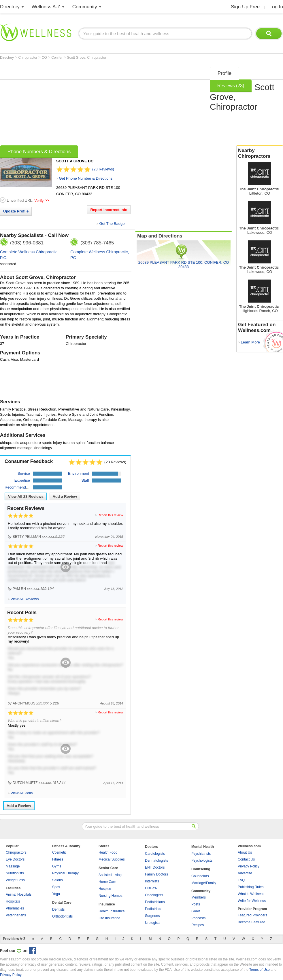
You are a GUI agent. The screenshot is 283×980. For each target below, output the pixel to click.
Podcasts (198, 918)
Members (199, 897)
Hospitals (13, 901)
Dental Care (62, 903)
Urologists (153, 923)
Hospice (105, 889)
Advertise (245, 873)
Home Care (107, 882)
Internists (152, 881)
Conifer (57, 58)
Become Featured (251, 922)
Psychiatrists (201, 854)
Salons (57, 880)
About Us (245, 852)
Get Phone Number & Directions (86, 178)
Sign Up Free (245, 7)
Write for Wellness (252, 901)
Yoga (56, 894)
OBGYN (151, 888)
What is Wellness (251, 894)
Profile (224, 73)
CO (45, 58)
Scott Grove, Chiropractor (86, 58)
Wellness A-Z (46, 7)
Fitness (58, 859)
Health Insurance (112, 911)
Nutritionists (15, 873)
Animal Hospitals (19, 894)
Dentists (58, 909)
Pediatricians (155, 902)
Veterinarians (16, 915)
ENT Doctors (155, 867)
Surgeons (152, 916)
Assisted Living (110, 875)
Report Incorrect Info (109, 210)
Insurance (107, 904)
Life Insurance (109, 918)
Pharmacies (15, 908)
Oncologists (154, 895)
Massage (13, 866)
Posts (196, 904)
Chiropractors (16, 852)
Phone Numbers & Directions (39, 152)
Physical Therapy (65, 873)
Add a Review (65, 496)
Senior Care (108, 868)
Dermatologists (156, 861)
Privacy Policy (249, 866)
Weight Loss (15, 880)
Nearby (260, 153)
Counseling (201, 869)
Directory (10, 7)
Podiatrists (153, 909)
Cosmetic (59, 852)
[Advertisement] (78, 104)
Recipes (198, 925)
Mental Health (203, 847)
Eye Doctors (15, 859)
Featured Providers (252, 915)
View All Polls (21, 793)
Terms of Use (260, 970)
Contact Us (246, 859)
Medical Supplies (112, 859)
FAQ (241, 880)
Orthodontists (62, 916)
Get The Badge (112, 224)
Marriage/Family (204, 883)
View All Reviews (26, 496)
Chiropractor (28, 58)
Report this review (110, 515)
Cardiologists (155, 854)
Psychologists (202, 861)
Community (85, 7)
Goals (196, 911)
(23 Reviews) (103, 169)
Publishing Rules (251, 887)
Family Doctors (156, 874)
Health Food (108, 852)
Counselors (200, 876)
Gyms (57, 866)
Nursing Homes (111, 896)
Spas (56, 887)
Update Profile (16, 211)
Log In (276, 7)
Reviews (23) (231, 86)
